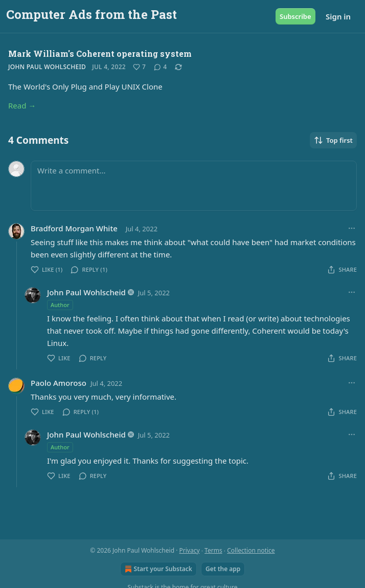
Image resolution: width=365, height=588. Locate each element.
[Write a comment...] (194, 186)
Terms (213, 550)
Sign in (338, 16)
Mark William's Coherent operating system (100, 53)
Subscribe (295, 16)
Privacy (190, 550)
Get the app (223, 569)
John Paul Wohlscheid (47, 67)
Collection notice (251, 550)
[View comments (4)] (160, 67)
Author (60, 305)
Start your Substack (157, 569)
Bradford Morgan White (74, 228)
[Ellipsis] (352, 228)
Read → (22, 105)
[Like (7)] (139, 67)
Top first (333, 140)
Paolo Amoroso (59, 383)
